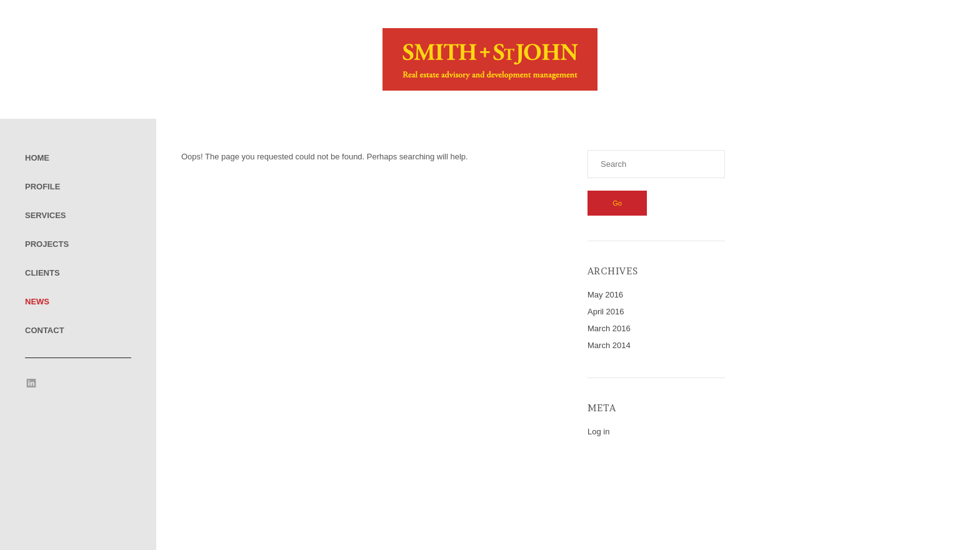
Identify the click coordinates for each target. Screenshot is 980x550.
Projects (47, 244)
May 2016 (605, 295)
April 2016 (606, 312)
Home (37, 158)
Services (46, 215)
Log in (598, 432)
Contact (45, 330)
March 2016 (609, 328)
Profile (42, 187)
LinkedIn (31, 383)
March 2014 (609, 345)
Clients (42, 273)
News (37, 302)
